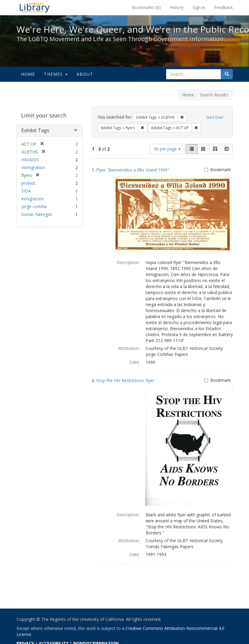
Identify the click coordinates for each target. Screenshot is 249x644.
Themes (56, 74)
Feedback (223, 7)
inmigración (33, 199)
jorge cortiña (34, 207)
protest (28, 183)
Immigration (33, 167)
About (85, 74)
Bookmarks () (146, 7)
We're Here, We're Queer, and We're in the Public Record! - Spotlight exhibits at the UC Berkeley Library (35, 8)
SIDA (26, 191)
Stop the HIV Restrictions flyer (125, 380)
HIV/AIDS (30, 160)
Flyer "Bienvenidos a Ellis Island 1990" (133, 170)
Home (28, 74)
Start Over (215, 117)
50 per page (167, 149)
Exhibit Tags (35, 130)
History (177, 7)
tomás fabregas (37, 214)
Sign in (199, 7)
